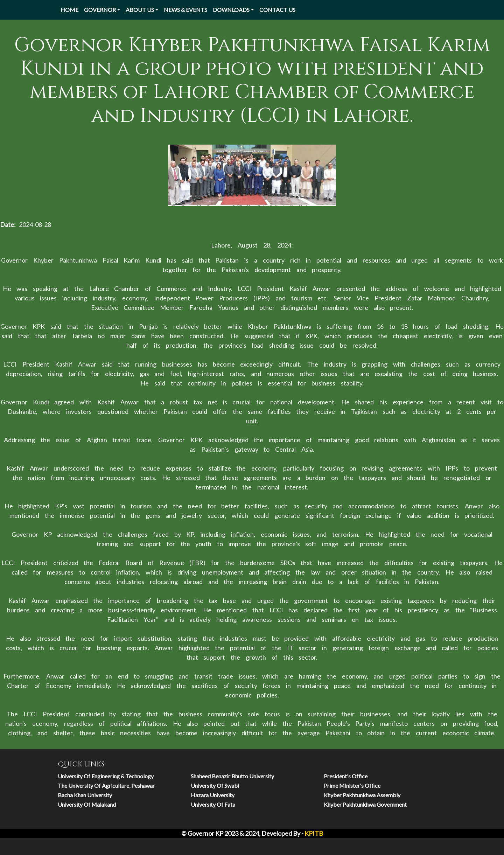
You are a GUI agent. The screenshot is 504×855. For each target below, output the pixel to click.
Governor (100, 10)
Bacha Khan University (85, 795)
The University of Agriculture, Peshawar (106, 786)
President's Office (346, 776)
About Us (140, 10)
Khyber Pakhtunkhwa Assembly (362, 795)
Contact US (277, 10)
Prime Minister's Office (352, 786)
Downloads (231, 10)
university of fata (213, 804)
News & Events (185, 10)
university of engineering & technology (106, 776)
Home (69, 10)
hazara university (213, 795)
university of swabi (215, 786)
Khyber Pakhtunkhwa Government (365, 804)
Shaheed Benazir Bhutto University (232, 776)
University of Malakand (87, 804)
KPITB (314, 833)
